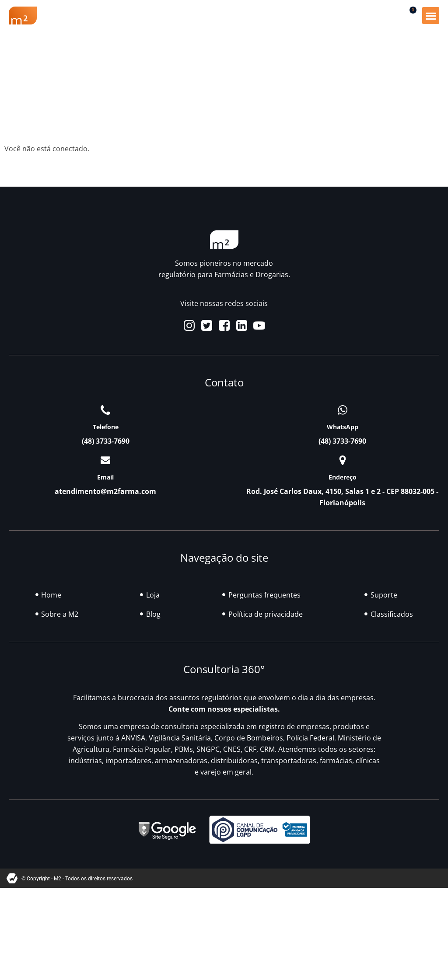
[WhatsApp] (343, 410)
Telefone (106, 427)
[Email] (105, 460)
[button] (431, 16)
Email (105, 477)
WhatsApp (343, 427)
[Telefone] (105, 410)
